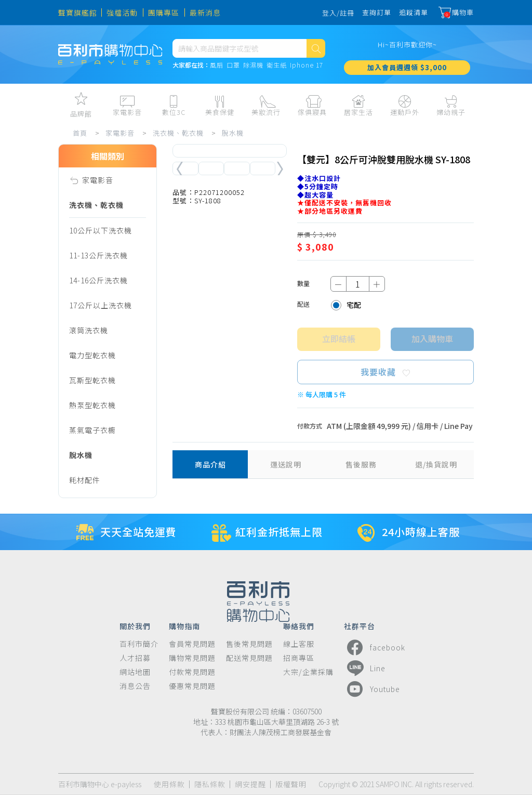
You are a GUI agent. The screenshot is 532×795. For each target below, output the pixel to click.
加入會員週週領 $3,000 (407, 67)
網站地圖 (135, 672)
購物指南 (184, 625)
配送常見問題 (249, 658)
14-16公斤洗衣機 (98, 280)
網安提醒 (250, 784)
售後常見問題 (249, 644)
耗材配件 (85, 480)
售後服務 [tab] (361, 464)
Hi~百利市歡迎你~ (407, 44)
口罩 (233, 65)
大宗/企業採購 (308, 672)
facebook (375, 647)
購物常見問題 (192, 658)
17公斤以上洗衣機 (101, 305)
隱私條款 (210, 784)
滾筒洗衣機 (89, 330)
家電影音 (120, 133)
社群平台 (360, 625)
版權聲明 (291, 784)
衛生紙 (277, 65)
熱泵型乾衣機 (92, 405)
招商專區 (299, 658)
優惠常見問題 (192, 686)
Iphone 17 (307, 65)
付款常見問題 (192, 672)
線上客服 (299, 644)
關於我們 (135, 625)
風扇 (217, 65)
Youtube (372, 689)
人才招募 (135, 658)
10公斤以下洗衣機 (101, 230)
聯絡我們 (299, 625)
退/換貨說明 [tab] (436, 464)
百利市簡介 (139, 644)
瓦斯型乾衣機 (92, 380)
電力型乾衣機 (92, 355)
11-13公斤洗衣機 (98, 255)
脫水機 (233, 133)
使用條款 (169, 784)
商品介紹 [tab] (210, 464)
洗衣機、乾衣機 (178, 133)
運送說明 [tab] (286, 464)
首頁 (80, 133)
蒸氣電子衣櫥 (92, 430)
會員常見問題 (192, 644)
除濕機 (253, 65)
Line (365, 668)
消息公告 (135, 686)
